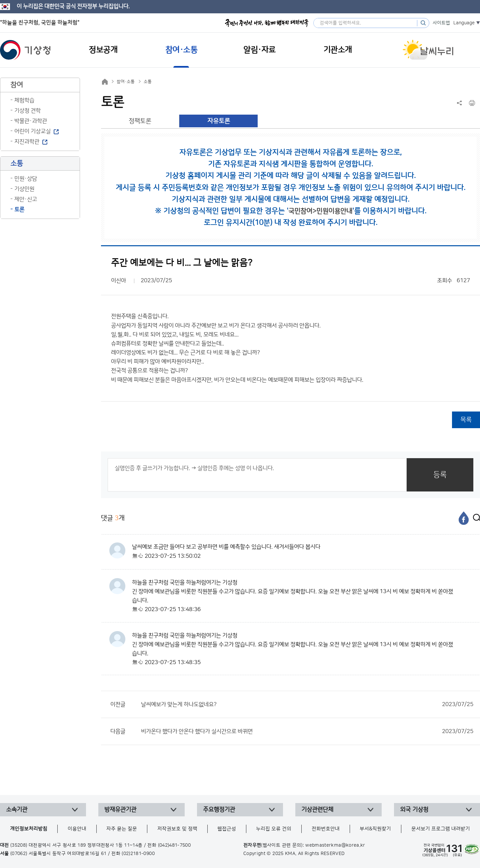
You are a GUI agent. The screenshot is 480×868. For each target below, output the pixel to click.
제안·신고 (26, 199)
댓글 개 (113, 518)
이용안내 (77, 829)
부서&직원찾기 (375, 829)
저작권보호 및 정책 (177, 829)
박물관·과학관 (31, 121)
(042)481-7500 (174, 845)
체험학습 (24, 100)
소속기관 (17, 810)
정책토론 (140, 121)
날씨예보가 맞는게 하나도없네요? (307, 704)
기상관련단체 (317, 810)
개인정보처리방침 (29, 829)
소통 (148, 82)
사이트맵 (441, 23)
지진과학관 (27, 142)
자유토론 (219, 121)
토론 (19, 210)
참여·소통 (126, 82)
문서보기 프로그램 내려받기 (441, 829)
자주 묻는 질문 (122, 829)
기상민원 (24, 189)
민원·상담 (26, 179)
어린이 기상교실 (32, 131)
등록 (440, 475)
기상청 (25, 50)
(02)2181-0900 (138, 854)
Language (464, 23)
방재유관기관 (120, 810)
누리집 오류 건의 (274, 829)
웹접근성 (227, 829)
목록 (466, 420)
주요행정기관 (219, 810)
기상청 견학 (27, 111)
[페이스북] (464, 518)
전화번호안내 (326, 829)
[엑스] (475, 518)
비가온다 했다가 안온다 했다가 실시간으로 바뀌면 (307, 731)
